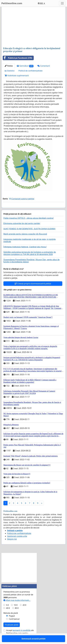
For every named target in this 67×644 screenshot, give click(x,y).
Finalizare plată (12, 632)
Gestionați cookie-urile (17, 543)
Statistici (10, 71)
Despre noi (12, 546)
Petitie (9, 66)
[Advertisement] (33, 27)
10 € (16, 612)
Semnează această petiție (34, 209)
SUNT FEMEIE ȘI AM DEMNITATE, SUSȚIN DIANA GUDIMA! (29, 236)
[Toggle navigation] (62, 3)
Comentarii (44, 66)
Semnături (25, 66)
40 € (8, 615)
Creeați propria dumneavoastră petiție (33, 290)
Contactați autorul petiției (22, 199)
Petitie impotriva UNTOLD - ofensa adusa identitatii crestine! (29, 225)
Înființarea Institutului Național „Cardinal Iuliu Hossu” (25, 254)
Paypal (12, 623)
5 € (7, 612)
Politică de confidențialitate (30, 71)
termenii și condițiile (22, 637)
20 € (24, 612)
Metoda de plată (11, 620)
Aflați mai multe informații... (17, 607)
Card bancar (14, 626)
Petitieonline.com (12, 3)
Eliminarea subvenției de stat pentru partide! (22, 230)
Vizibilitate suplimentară (17, 76)
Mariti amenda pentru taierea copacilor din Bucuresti (25, 241)
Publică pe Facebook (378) (17, 58)
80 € (17, 615)
